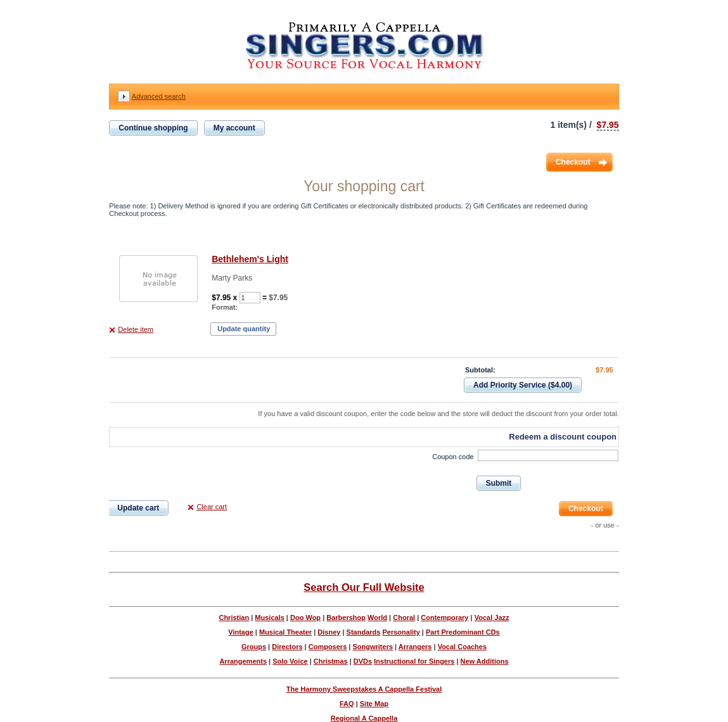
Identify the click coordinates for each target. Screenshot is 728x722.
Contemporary (444, 617)
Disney (329, 632)
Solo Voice (290, 661)
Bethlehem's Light (250, 259)
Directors (287, 647)
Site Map (374, 704)
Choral (404, 617)
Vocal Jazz (492, 617)
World (377, 617)
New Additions (485, 661)
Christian (234, 617)
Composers (328, 647)
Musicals (269, 617)
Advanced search (159, 96)
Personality (401, 632)
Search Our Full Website (364, 587)
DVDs (363, 661)
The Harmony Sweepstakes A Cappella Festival (364, 689)
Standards (364, 632)
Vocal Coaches (462, 647)
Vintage (241, 632)
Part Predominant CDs (463, 632)
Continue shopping (153, 128)
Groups (254, 647)
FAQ (347, 704)
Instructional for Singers (414, 661)
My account (234, 128)
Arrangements (243, 661)
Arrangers (415, 647)
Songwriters (373, 647)
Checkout (573, 162)
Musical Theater (285, 632)
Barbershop (346, 617)
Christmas (331, 661)
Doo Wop (305, 617)
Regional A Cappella (364, 718)
